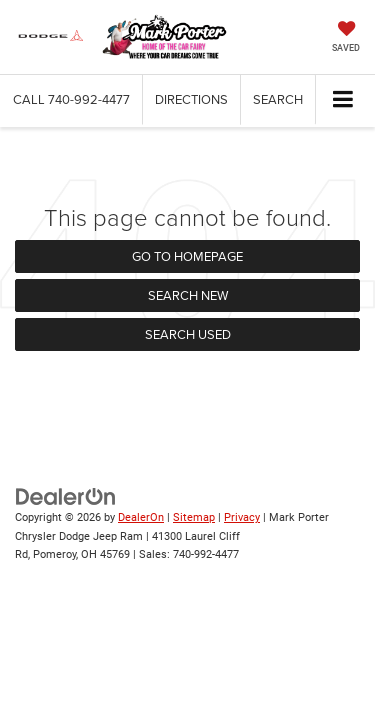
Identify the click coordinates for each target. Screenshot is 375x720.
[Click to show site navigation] (343, 100)
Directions (191, 99)
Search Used (188, 334)
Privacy (242, 517)
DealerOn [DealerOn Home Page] (141, 517)
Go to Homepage (187, 256)
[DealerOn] (66, 496)
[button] (71, 99)
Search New (188, 295)
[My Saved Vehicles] (346, 38)
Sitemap (194, 517)
